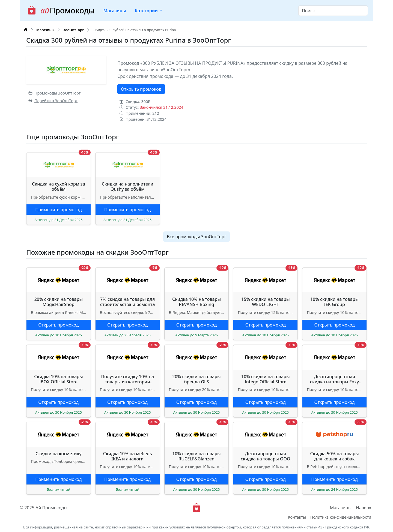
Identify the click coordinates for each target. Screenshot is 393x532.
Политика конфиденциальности (341, 517)
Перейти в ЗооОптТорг (53, 101)
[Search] (333, 11)
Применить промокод (59, 210)
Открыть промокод (141, 89)
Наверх (364, 508)
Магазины (115, 11)
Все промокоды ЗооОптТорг (196, 237)
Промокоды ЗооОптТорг (54, 93)
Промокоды (61, 11)
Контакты (297, 517)
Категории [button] (147, 11)
